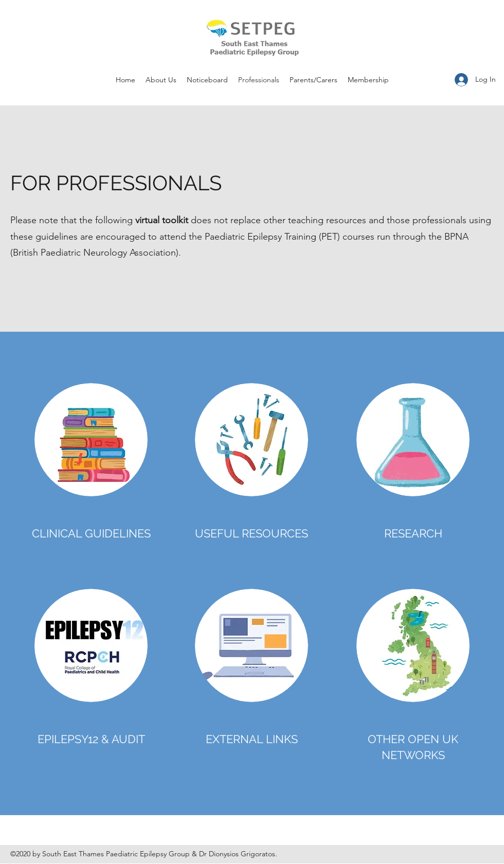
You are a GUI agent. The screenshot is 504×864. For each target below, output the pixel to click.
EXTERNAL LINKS (252, 739)
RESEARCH (413, 533)
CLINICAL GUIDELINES (91, 533)
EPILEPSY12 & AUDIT (91, 739)
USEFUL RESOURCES (251, 533)
